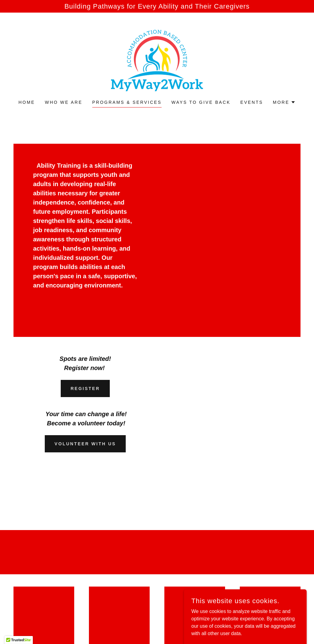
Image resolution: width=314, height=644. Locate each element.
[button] (284, 102)
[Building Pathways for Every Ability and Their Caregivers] (157, 6)
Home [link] (27, 102)
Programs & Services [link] (127, 102)
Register (85, 388)
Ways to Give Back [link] (201, 102)
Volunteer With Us (85, 444)
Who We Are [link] (64, 102)
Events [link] (252, 102)
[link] (157, 60)
